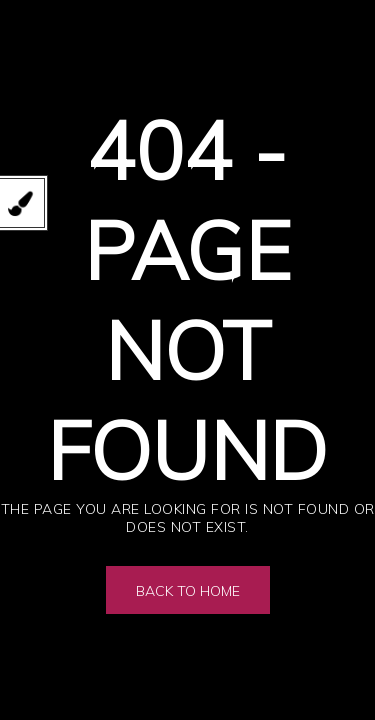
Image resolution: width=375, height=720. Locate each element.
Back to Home (188, 591)
